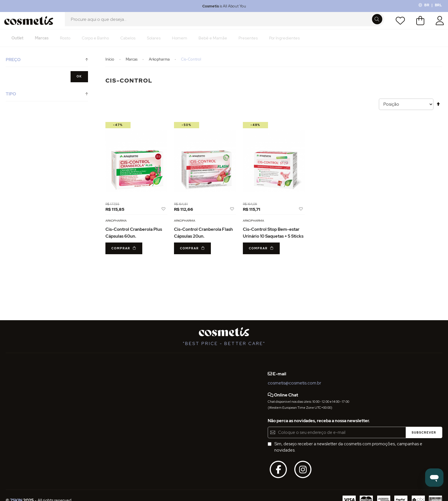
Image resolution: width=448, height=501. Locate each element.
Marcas (132, 66)
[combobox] (225, 24)
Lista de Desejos (399, 24)
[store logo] (31, 24)
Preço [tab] (13, 66)
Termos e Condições (26, 389)
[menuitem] (17, 44)
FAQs (11, 378)
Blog (73, 368)
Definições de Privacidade (31, 399)
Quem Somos (19, 368)
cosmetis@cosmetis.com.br (294, 383)
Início (110, 66)
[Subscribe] (424, 432)
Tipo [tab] (11, 100)
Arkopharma (160, 66)
